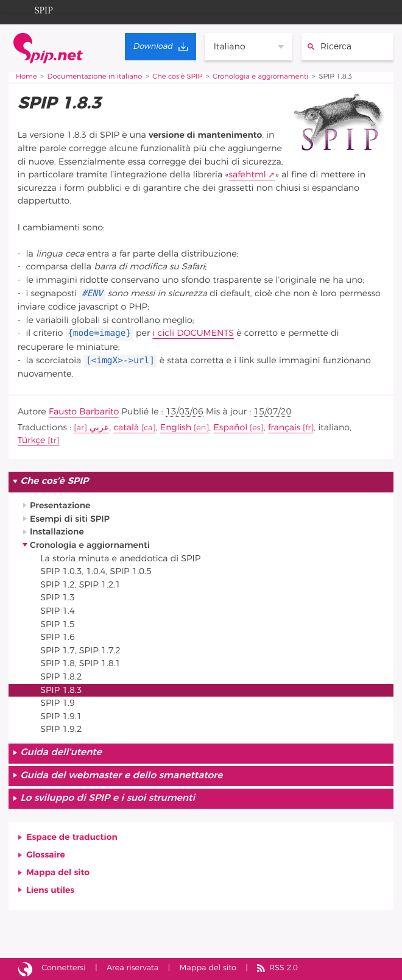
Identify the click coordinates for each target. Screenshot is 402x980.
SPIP (34, 9)
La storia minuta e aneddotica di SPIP (120, 559)
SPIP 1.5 (58, 624)
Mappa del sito (58, 872)
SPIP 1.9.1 (61, 716)
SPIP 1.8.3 (61, 690)
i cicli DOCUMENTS (193, 333)
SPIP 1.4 (58, 611)
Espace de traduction (72, 837)
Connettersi (63, 968)
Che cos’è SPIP (177, 77)
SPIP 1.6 (58, 637)
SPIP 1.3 (58, 598)
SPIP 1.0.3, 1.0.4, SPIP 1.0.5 (96, 571)
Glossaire (46, 855)
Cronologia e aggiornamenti (260, 77)
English (176, 428)
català (126, 428)
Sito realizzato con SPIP (25, 969)
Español (231, 428)
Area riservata (132, 968)
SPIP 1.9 (58, 703)
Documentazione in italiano (95, 77)
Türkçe (32, 440)
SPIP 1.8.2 (61, 677)
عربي (100, 428)
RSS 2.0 (284, 968)
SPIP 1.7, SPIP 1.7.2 (80, 651)
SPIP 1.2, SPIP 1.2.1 (80, 585)
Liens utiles (50, 890)
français (284, 428)
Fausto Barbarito (84, 412)
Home (26, 77)
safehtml (247, 175)
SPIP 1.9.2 (61, 729)
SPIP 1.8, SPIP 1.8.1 (80, 663)
